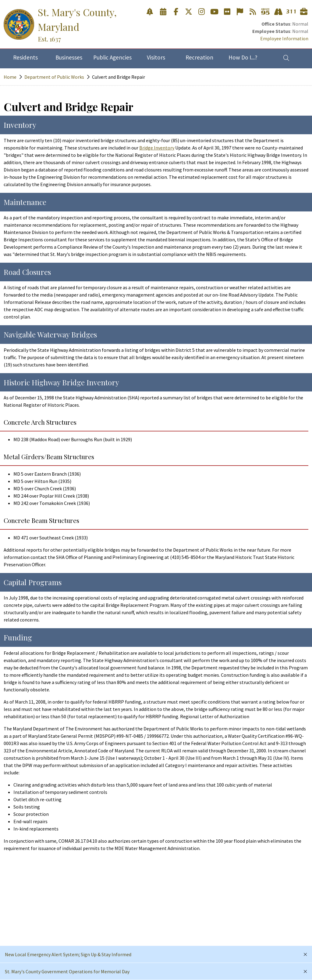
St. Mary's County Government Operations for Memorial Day (67, 971)
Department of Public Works (54, 77)
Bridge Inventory (157, 148)
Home (10, 77)
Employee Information (284, 38)
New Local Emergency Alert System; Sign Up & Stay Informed (68, 954)
